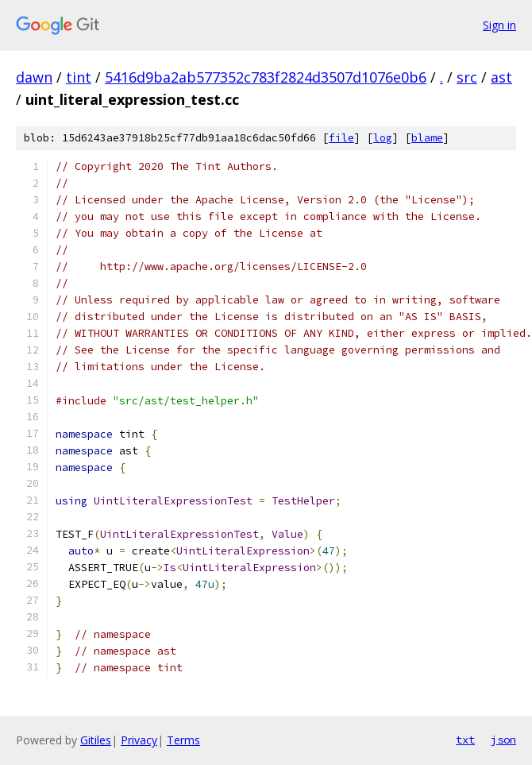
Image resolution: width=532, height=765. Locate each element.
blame (427, 138)
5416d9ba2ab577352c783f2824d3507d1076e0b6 (266, 77)
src (467, 77)
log (383, 138)
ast (501, 77)
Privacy (139, 740)
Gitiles (96, 740)
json (503, 740)
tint (79, 77)
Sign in (499, 25)
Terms (183, 740)
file (341, 138)
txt (465, 740)
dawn (34, 77)
